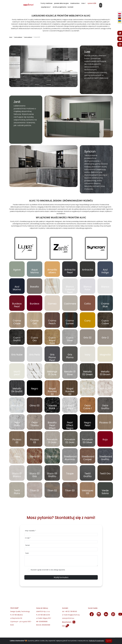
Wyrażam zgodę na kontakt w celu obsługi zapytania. (48, 570)
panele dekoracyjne (61, 3)
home (11, 37)
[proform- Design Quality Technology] (20, 5)
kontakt (71, 7)
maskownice (75, 3)
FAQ (64, 626)
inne (83, 3)
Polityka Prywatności (96, 641)
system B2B (92, 3)
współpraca (45, 7)
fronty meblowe (47, 3)
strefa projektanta (60, 7)
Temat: (27, 545)
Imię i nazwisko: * (31, 531)
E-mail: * (28, 538)
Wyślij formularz (61, 577)
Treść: (27, 553)
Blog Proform (67, 622)
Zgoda (109, 641)
